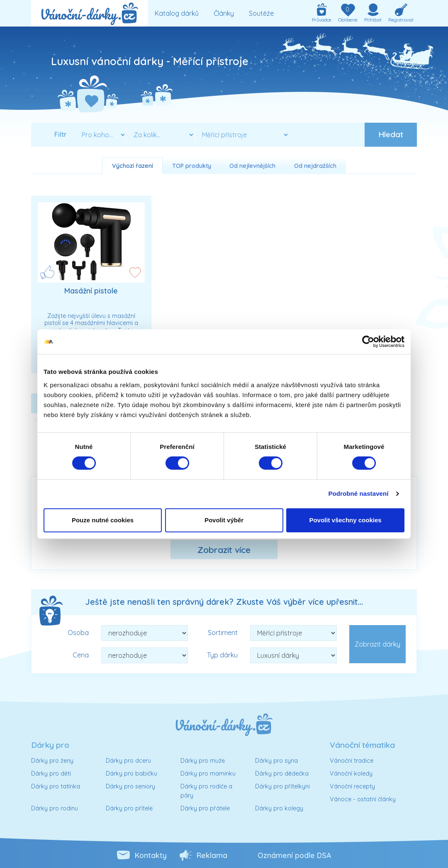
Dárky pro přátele (205, 808)
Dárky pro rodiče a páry (206, 791)
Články (224, 13)
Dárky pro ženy (52, 761)
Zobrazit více (224, 550)
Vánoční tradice (352, 761)
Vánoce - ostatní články (363, 799)
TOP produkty (192, 166)
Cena (81, 655)
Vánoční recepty (352, 786)
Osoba (78, 633)
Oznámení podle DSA (294, 855)
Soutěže (261, 13)
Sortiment (223, 633)
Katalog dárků (177, 13)
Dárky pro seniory (130, 786)
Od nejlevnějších (252, 166)
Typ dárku (222, 655)
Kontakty (151, 855)
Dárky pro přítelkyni (282, 786)
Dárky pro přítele (129, 808)
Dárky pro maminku (208, 773)
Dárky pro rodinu (55, 808)
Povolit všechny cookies (345, 520)
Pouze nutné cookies (103, 520)
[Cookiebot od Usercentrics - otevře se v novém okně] (368, 342)
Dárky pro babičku (131, 773)
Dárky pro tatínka (56, 786)
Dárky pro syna (276, 761)
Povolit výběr (224, 520)
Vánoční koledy (351, 773)
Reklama (212, 855)
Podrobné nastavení (358, 493)
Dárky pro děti (51, 773)
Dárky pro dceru (128, 761)
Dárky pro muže (203, 761)
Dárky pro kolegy (279, 808)
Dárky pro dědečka (282, 773)
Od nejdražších (315, 166)
